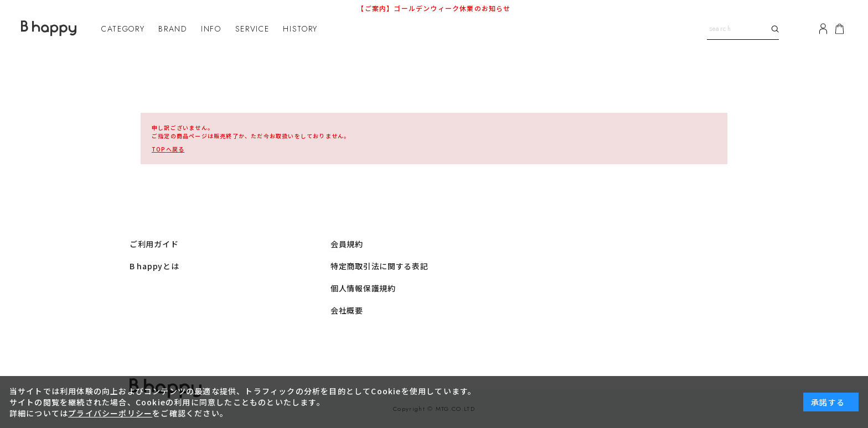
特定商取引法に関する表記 (379, 266)
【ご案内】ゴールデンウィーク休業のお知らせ (434, 8)
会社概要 (347, 310)
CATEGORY (123, 29)
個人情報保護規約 (363, 288)
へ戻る (168, 149)
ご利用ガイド (154, 244)
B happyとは (154, 266)
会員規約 (347, 244)
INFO (211, 29)
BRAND (172, 29)
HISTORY (300, 29)
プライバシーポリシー (110, 413)
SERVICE (252, 29)
